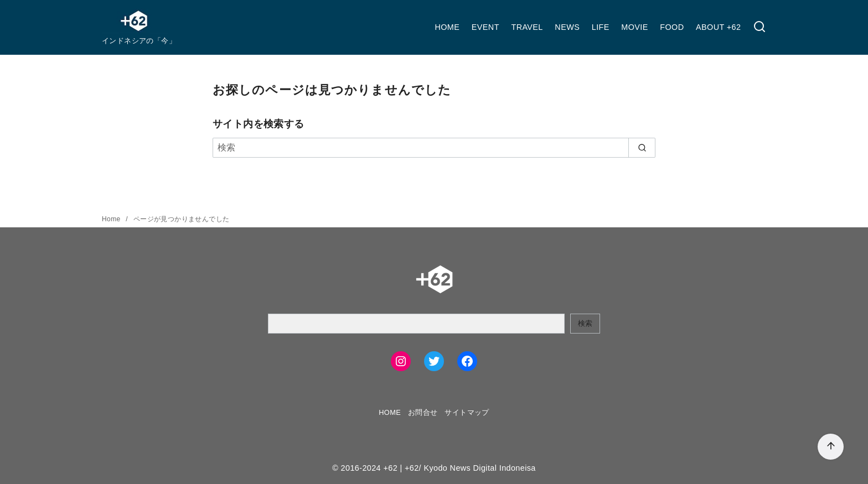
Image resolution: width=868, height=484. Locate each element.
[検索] (759, 27)
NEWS (567, 27)
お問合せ (423, 412)
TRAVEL (527, 27)
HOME (447, 27)
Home (112, 219)
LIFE (601, 27)
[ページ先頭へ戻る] (831, 447)
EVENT (485, 27)
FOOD (672, 27)
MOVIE (634, 27)
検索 (585, 323)
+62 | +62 (401, 468)
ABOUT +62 (718, 27)
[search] (642, 148)
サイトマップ (467, 412)
